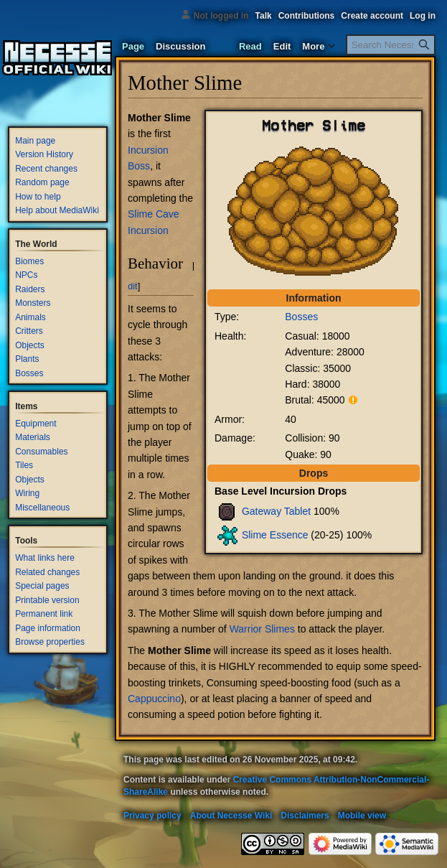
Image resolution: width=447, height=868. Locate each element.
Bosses (301, 317)
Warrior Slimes (262, 629)
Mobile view (362, 816)
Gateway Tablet (276, 510)
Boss (139, 166)
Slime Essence (275, 534)
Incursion (148, 150)
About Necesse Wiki (231, 816)
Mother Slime (159, 118)
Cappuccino (154, 699)
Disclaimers (305, 816)
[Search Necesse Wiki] (391, 45)
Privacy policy (152, 816)
